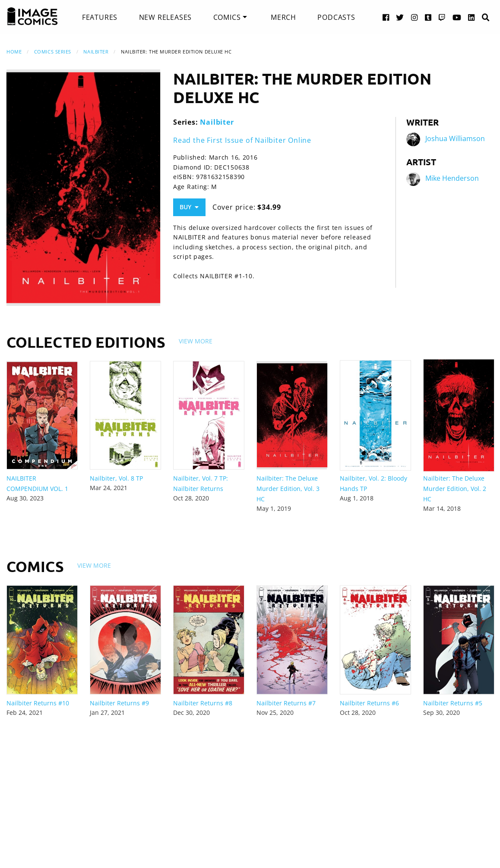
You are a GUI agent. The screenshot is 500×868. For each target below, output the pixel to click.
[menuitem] (100, 17)
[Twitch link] (442, 17)
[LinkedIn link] (472, 17)
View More (196, 341)
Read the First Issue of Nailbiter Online (242, 140)
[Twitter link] (400, 17)
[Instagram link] (415, 17)
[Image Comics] (32, 16)
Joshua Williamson (455, 139)
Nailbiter (96, 52)
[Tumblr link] (428, 17)
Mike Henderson (452, 179)
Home (14, 52)
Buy (189, 207)
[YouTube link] (457, 17)
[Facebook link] (386, 17)
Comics (227, 17)
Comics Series (53, 52)
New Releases (166, 17)
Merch (283, 17)
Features (100, 17)
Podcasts (336, 17)
